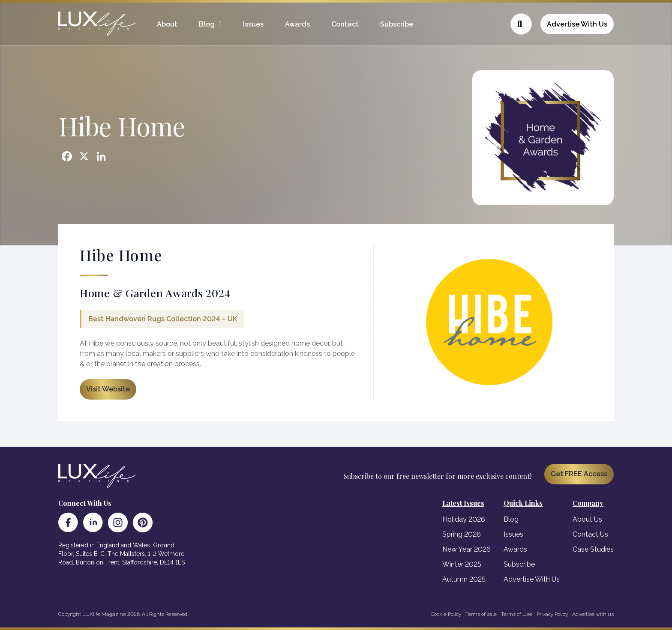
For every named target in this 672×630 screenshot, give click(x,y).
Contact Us (590, 534)
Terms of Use (517, 614)
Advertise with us (593, 614)
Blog (207, 24)
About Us (587, 519)
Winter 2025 (462, 564)
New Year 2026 (466, 549)
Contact (345, 24)
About (167, 24)
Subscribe (397, 24)
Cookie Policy (446, 614)
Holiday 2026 (464, 519)
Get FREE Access (579, 474)
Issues (253, 24)
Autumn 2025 (464, 579)
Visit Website (108, 389)
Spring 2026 (462, 534)
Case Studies (593, 549)
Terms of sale (481, 614)
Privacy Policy (552, 614)
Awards (297, 24)
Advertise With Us (577, 24)
